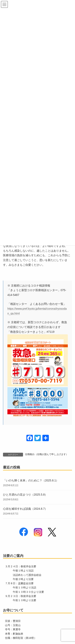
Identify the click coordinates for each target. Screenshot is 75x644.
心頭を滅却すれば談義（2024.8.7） (25, 509)
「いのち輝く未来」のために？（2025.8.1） (31, 480)
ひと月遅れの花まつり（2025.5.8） (25, 495)
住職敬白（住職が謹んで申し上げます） (47, 454)
